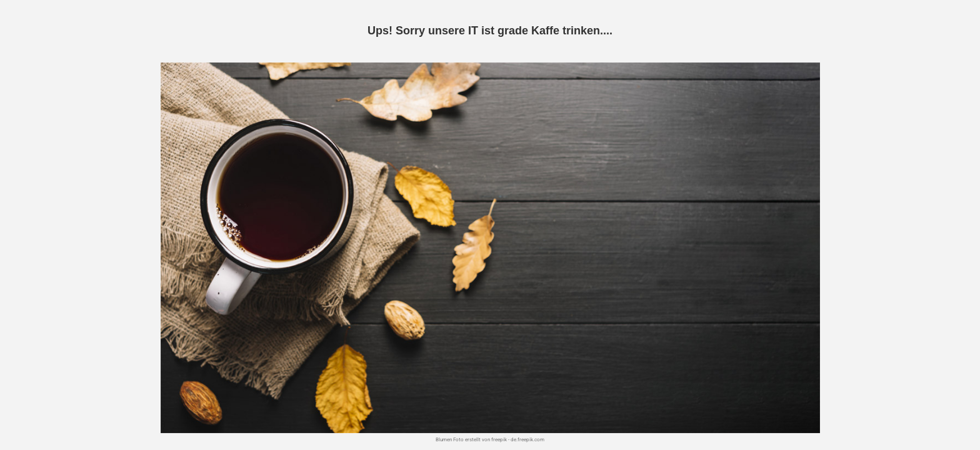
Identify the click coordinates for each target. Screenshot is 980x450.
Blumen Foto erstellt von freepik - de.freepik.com (490, 440)
